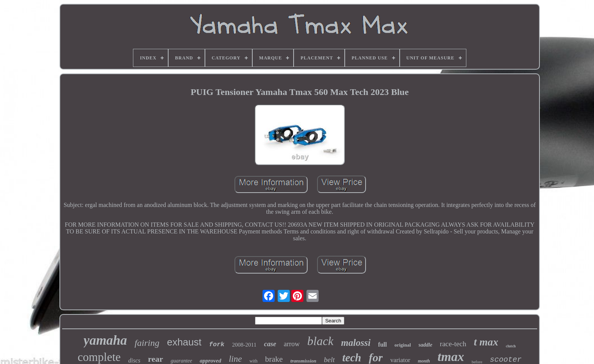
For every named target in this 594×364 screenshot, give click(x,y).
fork (217, 345)
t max (486, 342)
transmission (303, 361)
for (376, 357)
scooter (506, 360)
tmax (451, 357)
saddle (426, 345)
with (253, 361)
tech (352, 358)
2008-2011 (244, 345)
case (270, 344)
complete (99, 357)
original (403, 345)
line (235, 359)
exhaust (184, 342)
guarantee (181, 361)
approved (210, 361)
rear (156, 359)
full (382, 345)
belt (329, 360)
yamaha (106, 340)
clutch (511, 346)
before (477, 362)
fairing (147, 343)
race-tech (453, 344)
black (320, 341)
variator (400, 360)
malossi (356, 343)
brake (274, 359)
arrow (292, 344)
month (424, 361)
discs (134, 360)
